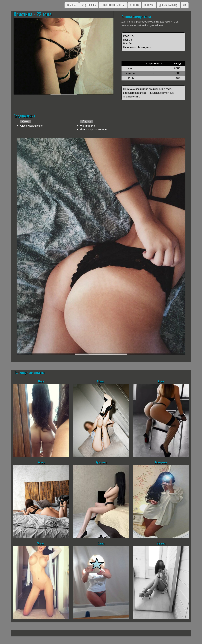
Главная (72, 5)
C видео (134, 5)
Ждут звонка (89, 5)
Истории (149, 5)
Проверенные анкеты (113, 5)
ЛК (185, 5)
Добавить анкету (168, 5)
